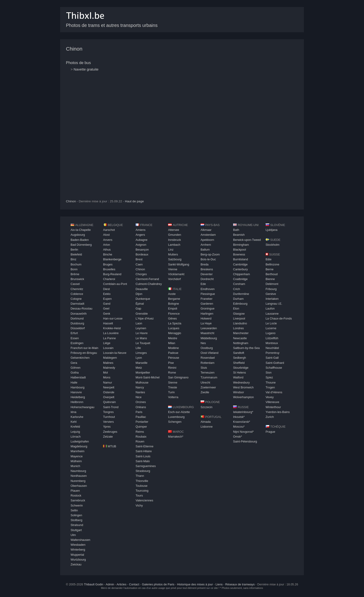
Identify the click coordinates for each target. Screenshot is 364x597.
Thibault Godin (93, 584)
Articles (121, 584)
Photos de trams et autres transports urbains (112, 25)
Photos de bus (78, 63)
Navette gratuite (86, 69)
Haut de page (134, 201)
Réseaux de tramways (240, 584)
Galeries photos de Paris (158, 584)
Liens (219, 584)
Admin (110, 584)
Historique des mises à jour (195, 584)
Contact (134, 584)
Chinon (74, 49)
